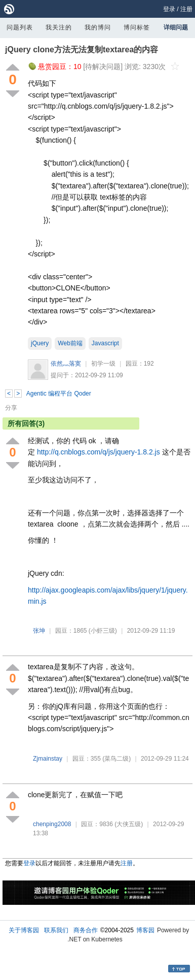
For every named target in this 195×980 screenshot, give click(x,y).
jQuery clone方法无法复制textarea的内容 (82, 50)
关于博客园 (24, 930)
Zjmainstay (48, 759)
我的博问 (98, 27)
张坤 (39, 631)
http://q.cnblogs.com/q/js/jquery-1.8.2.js (99, 452)
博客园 (145, 930)
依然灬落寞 (66, 364)
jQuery (40, 343)
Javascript (105, 343)
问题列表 (20, 27)
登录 (169, 9)
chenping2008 (52, 824)
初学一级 (103, 364)
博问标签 (137, 27)
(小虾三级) (103, 631)
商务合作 (86, 930)
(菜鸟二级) (116, 759)
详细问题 (176, 27)
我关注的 (59, 27)
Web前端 (70, 343)
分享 (11, 408)
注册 (186, 9)
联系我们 (56, 930)
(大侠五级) (129, 824)
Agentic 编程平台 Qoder (59, 394)
